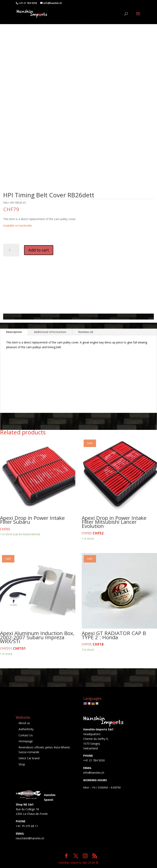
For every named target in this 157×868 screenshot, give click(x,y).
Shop (22, 764)
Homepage (26, 741)
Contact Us (26, 735)
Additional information (50, 332)
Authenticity (26, 729)
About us (24, 723)
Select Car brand (29, 758)
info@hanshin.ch (94, 773)
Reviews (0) (86, 332)
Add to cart (39, 250)
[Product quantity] (11, 250)
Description (14, 332)
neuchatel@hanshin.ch (30, 838)
